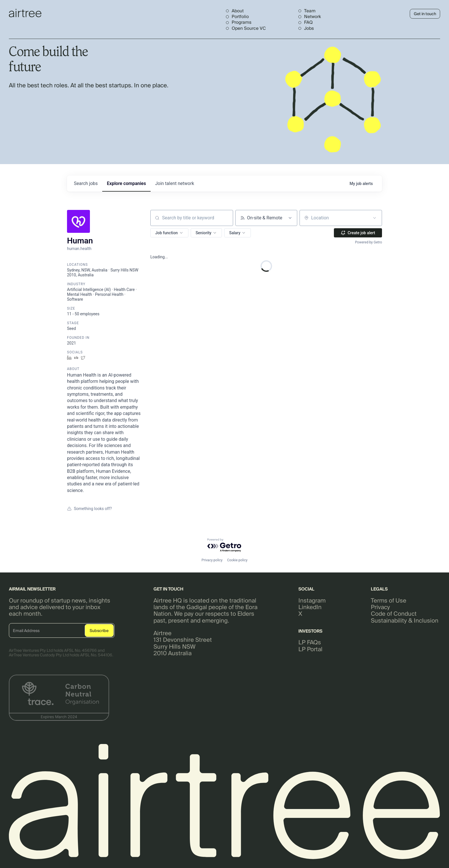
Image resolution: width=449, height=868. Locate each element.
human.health (79, 249)
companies (126, 183)
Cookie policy (237, 560)
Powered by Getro (369, 242)
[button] (169, 233)
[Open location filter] (375, 218)
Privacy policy (212, 560)
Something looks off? (89, 509)
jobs (86, 183)
